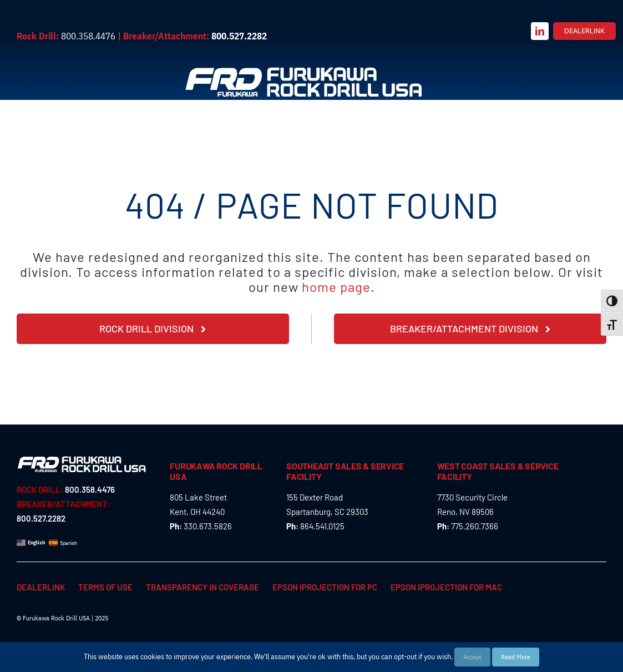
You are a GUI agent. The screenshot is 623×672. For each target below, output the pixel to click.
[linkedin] (540, 31)
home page (336, 287)
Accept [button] (472, 657)
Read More (516, 657)
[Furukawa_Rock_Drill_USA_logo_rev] (303, 69)
